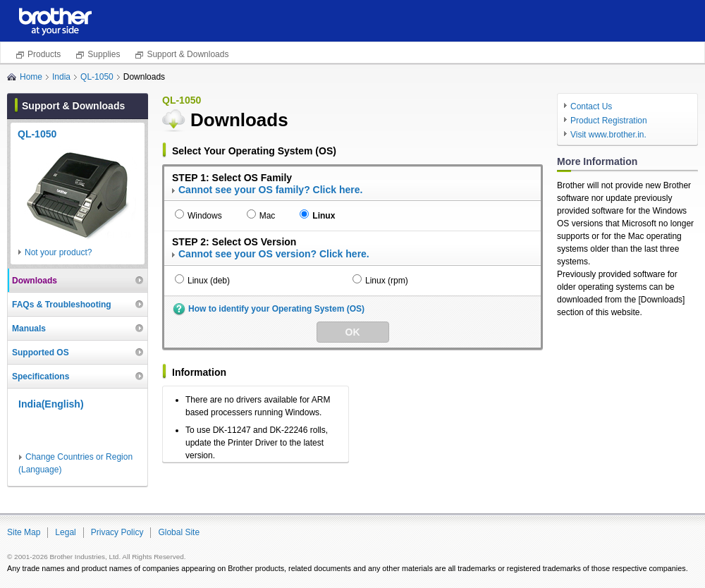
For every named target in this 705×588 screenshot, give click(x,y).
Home (31, 77)
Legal (65, 532)
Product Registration (609, 121)
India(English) (51, 404)
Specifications (41, 376)
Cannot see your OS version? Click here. (274, 254)
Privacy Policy (117, 532)
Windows (205, 216)
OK (353, 332)
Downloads (35, 281)
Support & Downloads (188, 54)
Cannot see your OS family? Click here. (270, 190)
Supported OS (41, 353)
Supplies (104, 54)
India (61, 77)
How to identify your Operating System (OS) (276, 309)
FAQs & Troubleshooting (62, 305)
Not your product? (58, 252)
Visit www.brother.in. (608, 135)
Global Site (179, 532)
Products (44, 54)
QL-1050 (97, 77)
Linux (324, 216)
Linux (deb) (209, 281)
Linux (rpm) (387, 281)
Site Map (24, 532)
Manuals (29, 329)
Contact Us (591, 106)
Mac (268, 216)
